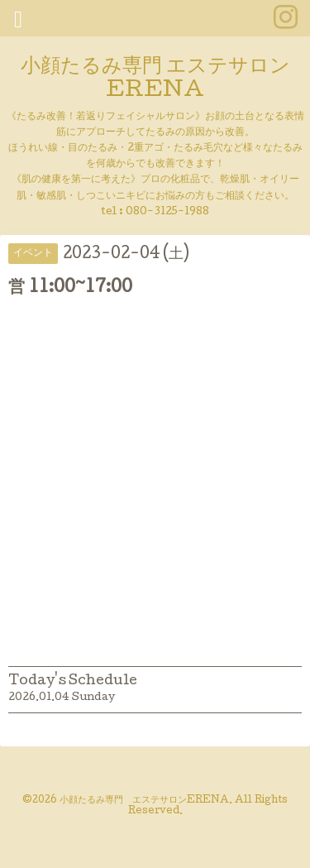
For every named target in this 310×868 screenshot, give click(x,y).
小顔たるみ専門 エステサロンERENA (155, 79)
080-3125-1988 (167, 212)
